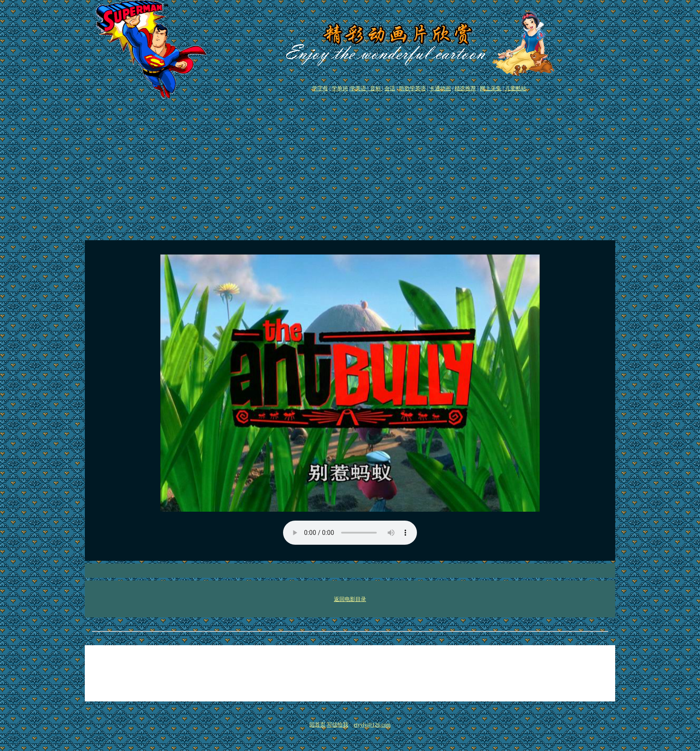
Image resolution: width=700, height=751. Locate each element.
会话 (390, 88)
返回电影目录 (350, 599)
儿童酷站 (515, 88)
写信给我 (337, 725)
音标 (375, 88)
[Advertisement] (350, 168)
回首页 (317, 725)
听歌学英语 (412, 88)
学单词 (340, 88)
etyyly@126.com (372, 725)
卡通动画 (440, 88)
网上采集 (491, 88)
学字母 (320, 88)
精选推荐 (465, 88)
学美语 (359, 88)
